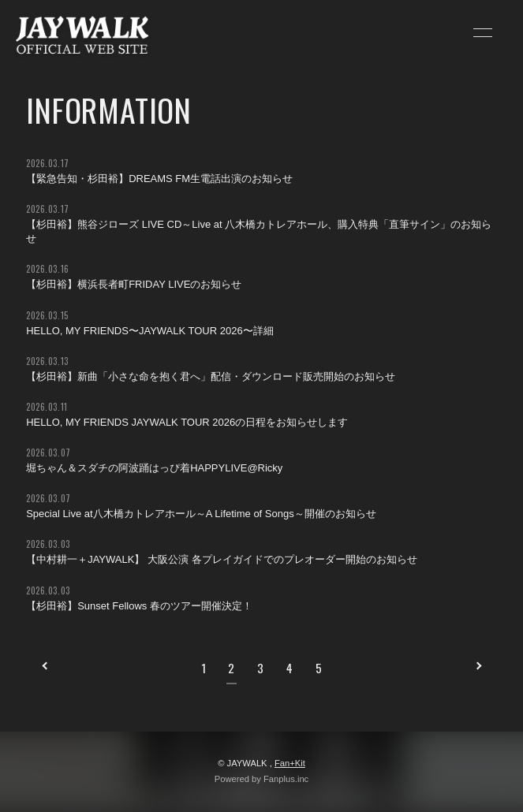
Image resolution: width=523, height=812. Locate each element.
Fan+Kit (290, 763)
